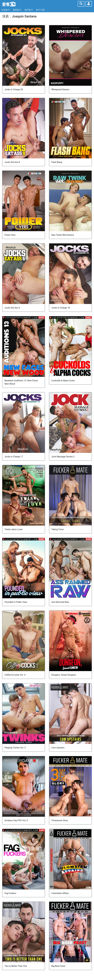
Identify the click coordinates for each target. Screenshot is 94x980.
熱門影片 (29, 10)
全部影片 (6, 10)
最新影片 (17, 10)
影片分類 (40, 10)
